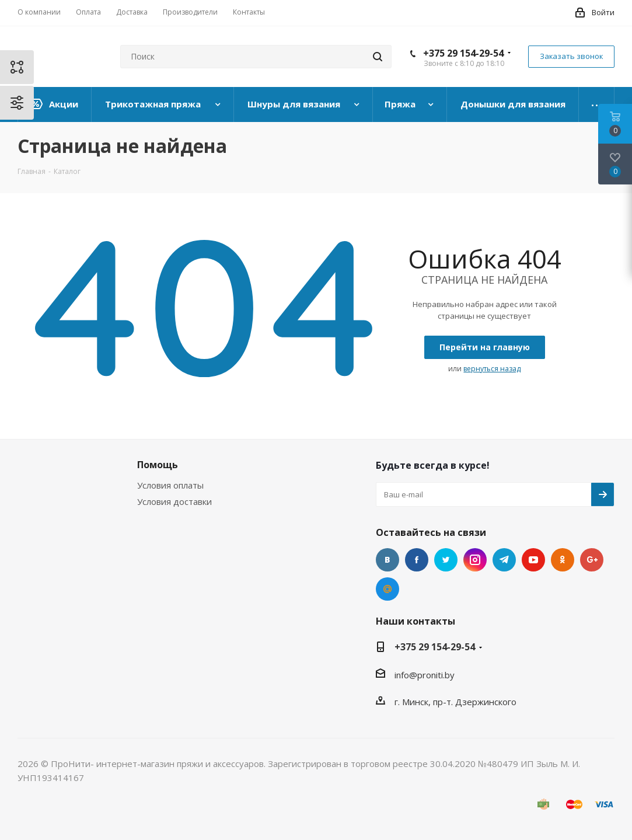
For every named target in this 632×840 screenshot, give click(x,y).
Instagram (475, 560)
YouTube (533, 560)
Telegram (504, 560)
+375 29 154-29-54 (463, 53)
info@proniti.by (425, 675)
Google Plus (592, 560)
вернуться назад (492, 369)
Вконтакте (387, 560)
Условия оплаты (170, 485)
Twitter (446, 560)
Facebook (417, 560)
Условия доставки (174, 501)
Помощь (158, 465)
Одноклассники (563, 560)
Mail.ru (387, 589)
